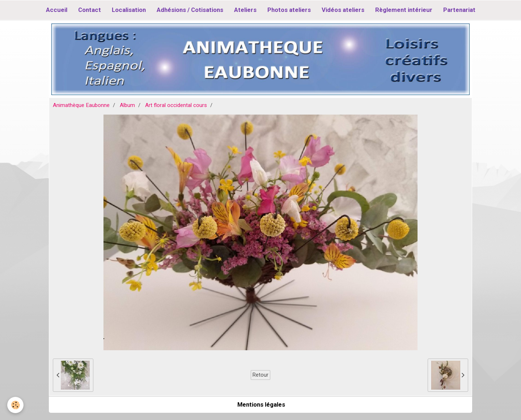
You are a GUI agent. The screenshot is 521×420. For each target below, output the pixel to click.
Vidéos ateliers (343, 10)
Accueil (57, 10)
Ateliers (245, 10)
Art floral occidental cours (176, 105)
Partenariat (459, 10)
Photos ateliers (289, 10)
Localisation (129, 10)
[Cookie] (15, 405)
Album (127, 105)
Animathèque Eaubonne (81, 105)
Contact (90, 10)
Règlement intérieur (404, 10)
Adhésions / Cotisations (190, 10)
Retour (260, 375)
